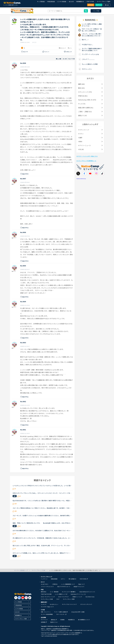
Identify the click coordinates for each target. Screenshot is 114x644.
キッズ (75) (82, 104)
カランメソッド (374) (85, 92)
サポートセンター (61, 614)
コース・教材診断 (54, 592)
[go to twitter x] (16, 598)
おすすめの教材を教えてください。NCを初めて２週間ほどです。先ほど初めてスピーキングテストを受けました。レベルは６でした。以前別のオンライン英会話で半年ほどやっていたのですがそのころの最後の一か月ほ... (42, 530)
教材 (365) (81, 88)
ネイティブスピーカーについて (69, 604)
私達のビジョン (54, 622)
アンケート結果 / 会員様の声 (61, 612)
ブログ (58, 599)
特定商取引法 (71, 620)
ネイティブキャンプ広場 (47, 599)
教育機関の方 (80, 2)
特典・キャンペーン (46, 612)
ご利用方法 (55, 584)
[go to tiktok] (30, 598)
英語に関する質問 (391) (86, 108)
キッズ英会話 (41, 2)
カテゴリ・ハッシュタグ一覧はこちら (87, 156)
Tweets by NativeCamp (81, 179)
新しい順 (59, 59)
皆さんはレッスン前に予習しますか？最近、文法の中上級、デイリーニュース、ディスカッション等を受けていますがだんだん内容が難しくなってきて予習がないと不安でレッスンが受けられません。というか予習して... (42, 545)
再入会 (107, 5)
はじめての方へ (45, 584)
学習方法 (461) (83, 96)
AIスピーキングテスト (64, 597)
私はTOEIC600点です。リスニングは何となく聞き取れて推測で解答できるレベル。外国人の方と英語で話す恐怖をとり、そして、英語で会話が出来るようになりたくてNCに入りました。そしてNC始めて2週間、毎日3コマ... (42, 501)
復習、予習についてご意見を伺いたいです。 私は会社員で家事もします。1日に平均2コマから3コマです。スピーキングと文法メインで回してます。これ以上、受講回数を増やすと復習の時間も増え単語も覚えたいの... (42, 523)
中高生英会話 (51, 2)
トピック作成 (96, 11)
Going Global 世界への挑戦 (78, 612)
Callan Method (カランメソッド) (87, 592)
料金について (82, 584)
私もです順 (72, 59)
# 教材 (80, 141)
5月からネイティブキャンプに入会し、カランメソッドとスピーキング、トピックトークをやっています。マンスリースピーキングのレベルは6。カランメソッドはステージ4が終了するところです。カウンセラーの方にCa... (42, 493)
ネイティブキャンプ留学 (103, 2)
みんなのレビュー (54, 604)
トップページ (44, 579)
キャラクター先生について (47, 607)
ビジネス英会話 (62, 2)
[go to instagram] (26, 598)
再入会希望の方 (72, 579)
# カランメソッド (84, 130)
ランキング (44, 604)
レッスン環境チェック (61, 594)
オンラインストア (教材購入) (69, 592)
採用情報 (44, 622)
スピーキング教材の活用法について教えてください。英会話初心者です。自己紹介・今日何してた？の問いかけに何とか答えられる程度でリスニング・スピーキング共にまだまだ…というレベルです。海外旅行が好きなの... (42, 508)
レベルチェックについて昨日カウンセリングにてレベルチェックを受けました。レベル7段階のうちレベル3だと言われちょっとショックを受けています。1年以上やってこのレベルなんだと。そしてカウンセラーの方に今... (42, 486)
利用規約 (62, 620)
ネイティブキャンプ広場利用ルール (86, 161)
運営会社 (54, 620)
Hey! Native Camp (90, 597)
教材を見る (44, 592)
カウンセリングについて (86, 604)
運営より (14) (82, 115)
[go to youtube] (23, 598)
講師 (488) (81, 84)
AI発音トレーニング (77, 597)
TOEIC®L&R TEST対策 (46, 594)
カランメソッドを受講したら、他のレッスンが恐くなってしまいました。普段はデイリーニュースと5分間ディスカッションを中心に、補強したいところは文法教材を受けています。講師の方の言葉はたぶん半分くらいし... (42, 553)
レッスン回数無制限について (68, 584)
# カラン (81, 134)
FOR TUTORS (90, 2)
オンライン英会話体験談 (47, 614)
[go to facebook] (19, 598)
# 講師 (80, 138)
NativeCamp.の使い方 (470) (87, 100)
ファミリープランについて (47, 587)
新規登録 (91, 5)
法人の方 (71, 2)
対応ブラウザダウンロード (64, 587)
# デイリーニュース (84, 145)
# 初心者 (81, 149)
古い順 (65, 59)
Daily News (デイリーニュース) (78, 594)
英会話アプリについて (79, 587)
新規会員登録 (54, 579)
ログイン (99, 5)
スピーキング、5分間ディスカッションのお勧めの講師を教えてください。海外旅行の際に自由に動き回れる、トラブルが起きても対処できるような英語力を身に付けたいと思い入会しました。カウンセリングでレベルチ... (42, 516)
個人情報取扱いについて (84, 620)
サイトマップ (44, 620)
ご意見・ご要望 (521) (85, 112)
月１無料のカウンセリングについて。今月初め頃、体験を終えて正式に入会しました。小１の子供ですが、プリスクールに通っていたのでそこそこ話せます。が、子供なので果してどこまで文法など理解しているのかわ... (42, 538)
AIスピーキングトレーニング (48, 597)
